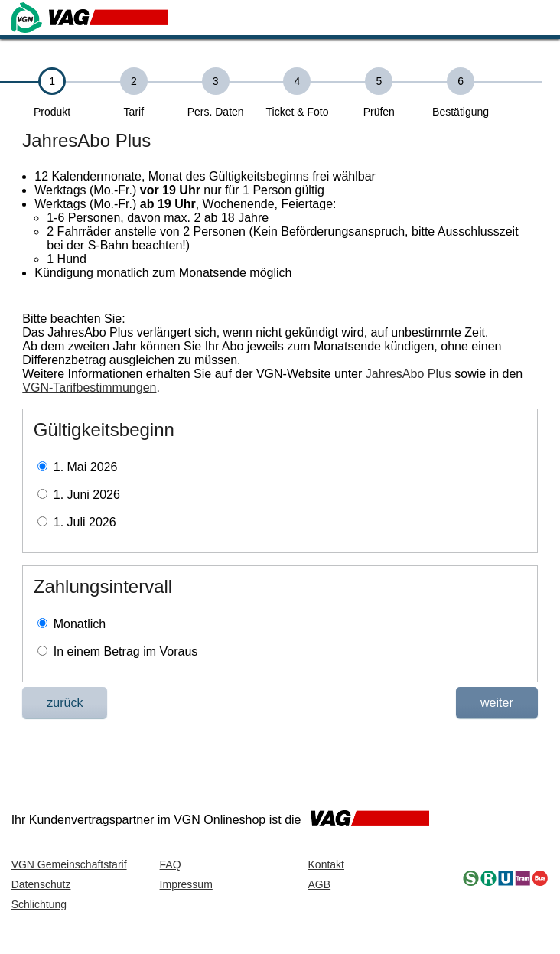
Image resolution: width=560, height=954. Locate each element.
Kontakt (326, 864)
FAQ (171, 864)
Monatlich (80, 624)
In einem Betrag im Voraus (126, 651)
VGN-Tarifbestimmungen (89, 387)
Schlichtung (39, 904)
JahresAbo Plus (409, 374)
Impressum (186, 884)
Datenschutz (41, 884)
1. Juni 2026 (87, 495)
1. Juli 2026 (85, 522)
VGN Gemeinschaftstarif (69, 864)
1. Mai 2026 (86, 467)
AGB (320, 884)
